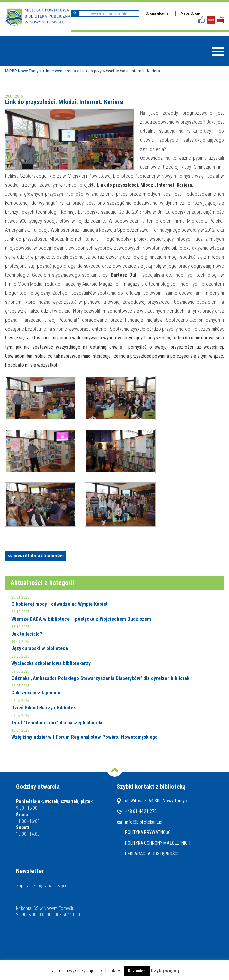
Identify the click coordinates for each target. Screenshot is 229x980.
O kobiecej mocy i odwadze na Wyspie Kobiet (59, 604)
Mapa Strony (191, 13)
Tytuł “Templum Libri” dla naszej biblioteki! (57, 723)
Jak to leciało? (27, 634)
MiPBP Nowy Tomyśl (23, 71)
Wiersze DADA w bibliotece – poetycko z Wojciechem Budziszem (81, 619)
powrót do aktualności (38, 556)
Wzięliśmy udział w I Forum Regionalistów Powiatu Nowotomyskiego (85, 737)
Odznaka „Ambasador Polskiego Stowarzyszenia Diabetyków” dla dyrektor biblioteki (101, 678)
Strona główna (157, 13)
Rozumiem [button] (137, 971)
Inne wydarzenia (61, 71)
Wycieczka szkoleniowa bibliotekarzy (51, 663)
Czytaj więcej (165, 971)
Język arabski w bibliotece (40, 648)
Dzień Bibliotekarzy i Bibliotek (43, 708)
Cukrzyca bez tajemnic (36, 693)
